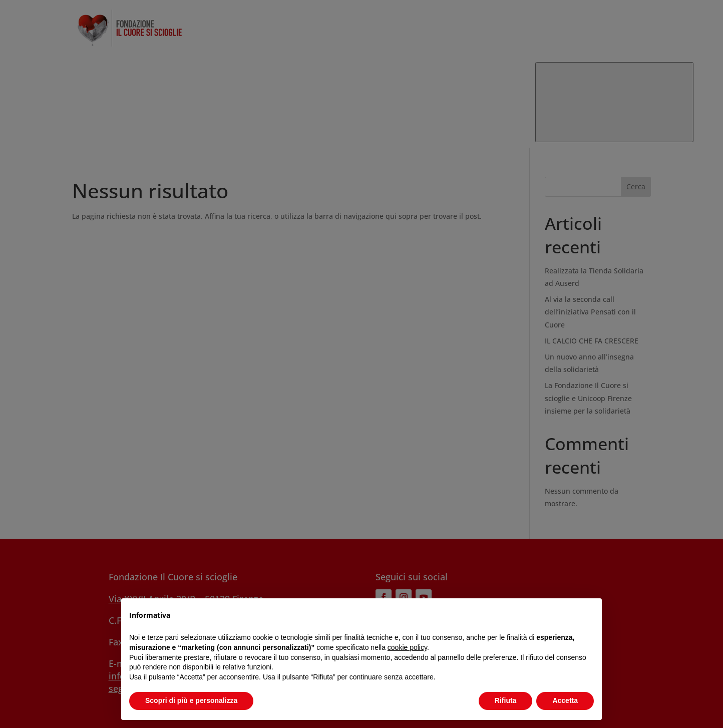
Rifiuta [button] (506, 700)
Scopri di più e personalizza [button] (191, 700)
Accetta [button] (565, 700)
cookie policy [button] (407, 647)
